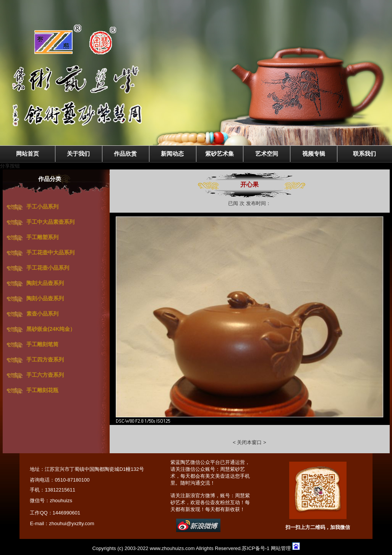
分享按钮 (10, 166)
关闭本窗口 (249, 442)
